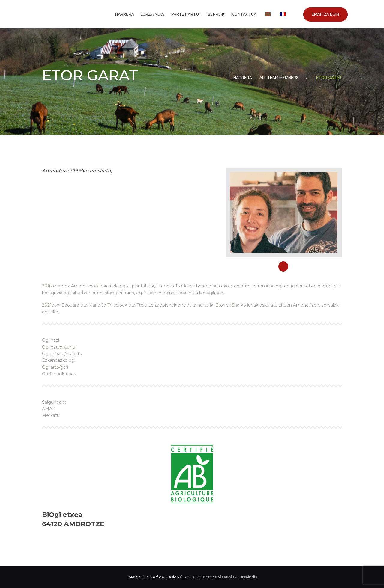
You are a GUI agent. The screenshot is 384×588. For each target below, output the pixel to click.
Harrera (243, 77)
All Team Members (279, 77)
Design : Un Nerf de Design (153, 577)
